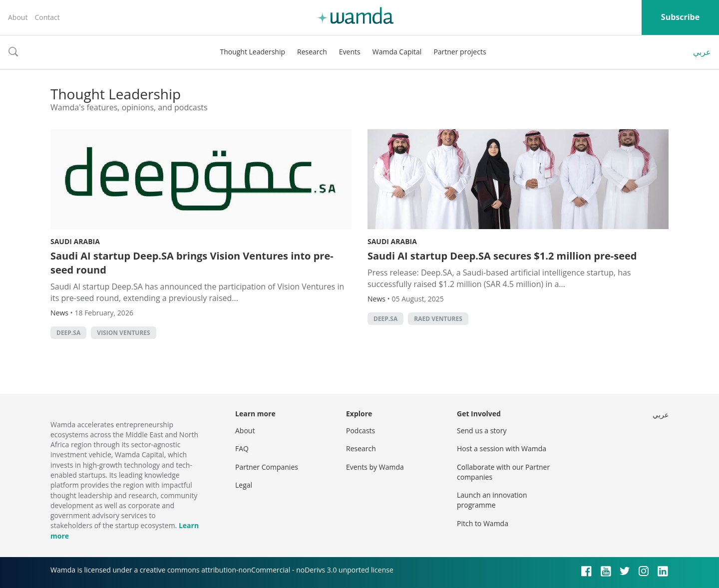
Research (312, 52)
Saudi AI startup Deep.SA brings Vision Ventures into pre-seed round (192, 263)
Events (350, 52)
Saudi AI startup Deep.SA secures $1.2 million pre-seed (502, 256)
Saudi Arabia (75, 241)
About (18, 17)
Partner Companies (267, 467)
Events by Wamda (375, 467)
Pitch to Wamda (483, 523)
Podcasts (360, 431)
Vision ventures (123, 333)
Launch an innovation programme (492, 500)
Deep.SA (68, 333)
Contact (47, 17)
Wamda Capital (397, 52)
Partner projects (460, 52)
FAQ (242, 448)
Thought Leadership (252, 52)
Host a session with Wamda (502, 448)
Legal (244, 485)
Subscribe (680, 17)
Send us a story (482, 431)
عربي (702, 52)
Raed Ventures (438, 319)
